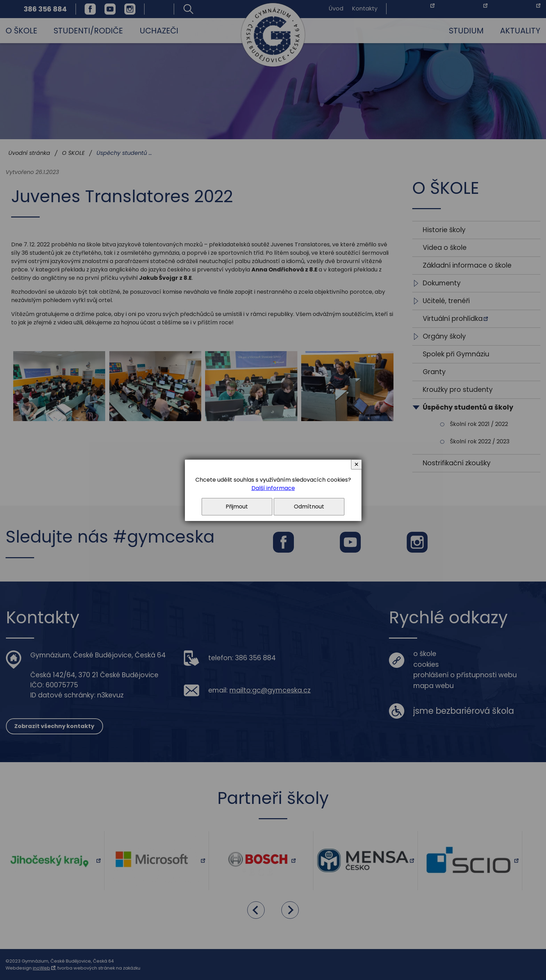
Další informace (273, 488)
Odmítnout (309, 507)
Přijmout (237, 507)
